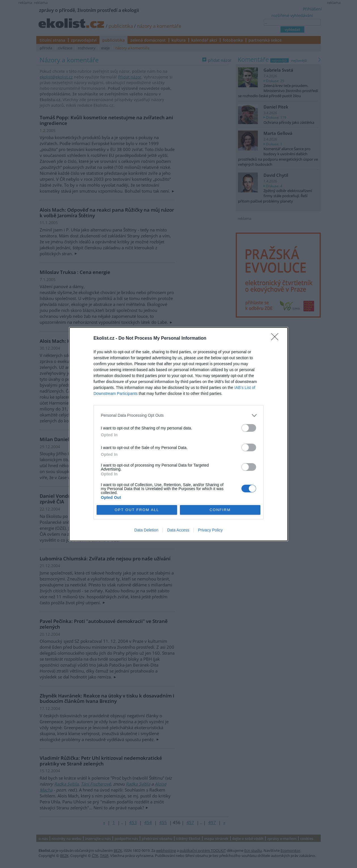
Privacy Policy (210, 530)
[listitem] (178, 415)
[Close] (277, 338)
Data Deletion (146, 530)
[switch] (249, 428)
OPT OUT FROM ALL (137, 509)
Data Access (178, 530)
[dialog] (178, 434)
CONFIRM (220, 509)
